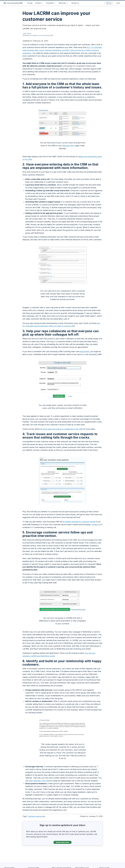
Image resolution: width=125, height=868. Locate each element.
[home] (13, 3)
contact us (96, 525)
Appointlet (84, 352)
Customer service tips (36, 816)
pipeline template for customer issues (80, 522)
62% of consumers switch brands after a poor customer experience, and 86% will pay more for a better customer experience (62, 50)
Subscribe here (62, 842)
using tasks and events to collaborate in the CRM (63, 429)
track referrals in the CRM (39, 781)
